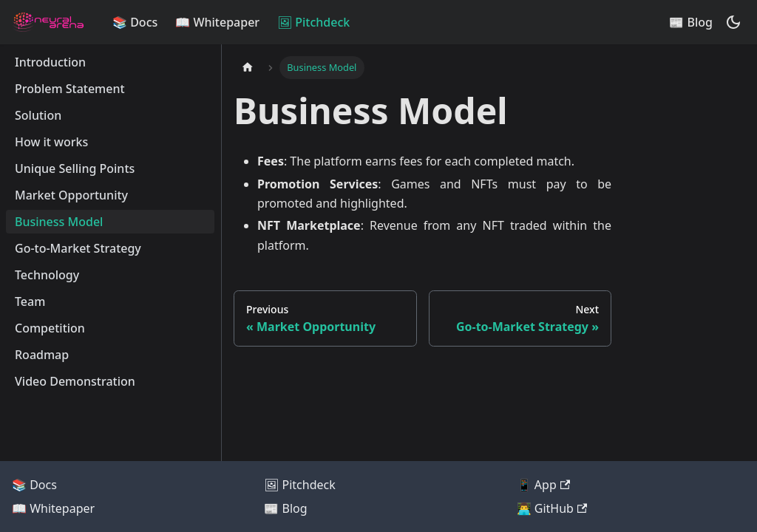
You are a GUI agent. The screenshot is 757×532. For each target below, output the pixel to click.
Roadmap (42, 355)
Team (30, 301)
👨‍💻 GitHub (552, 508)
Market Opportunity (71, 195)
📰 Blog (691, 22)
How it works (51, 142)
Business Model (59, 222)
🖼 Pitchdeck (313, 22)
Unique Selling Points (75, 168)
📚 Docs (135, 22)
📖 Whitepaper (217, 22)
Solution (38, 115)
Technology (47, 275)
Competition (50, 328)
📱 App (543, 485)
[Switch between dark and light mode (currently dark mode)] (733, 22)
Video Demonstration (75, 381)
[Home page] (248, 68)
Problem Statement (70, 89)
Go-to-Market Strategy (78, 248)
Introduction (50, 62)
